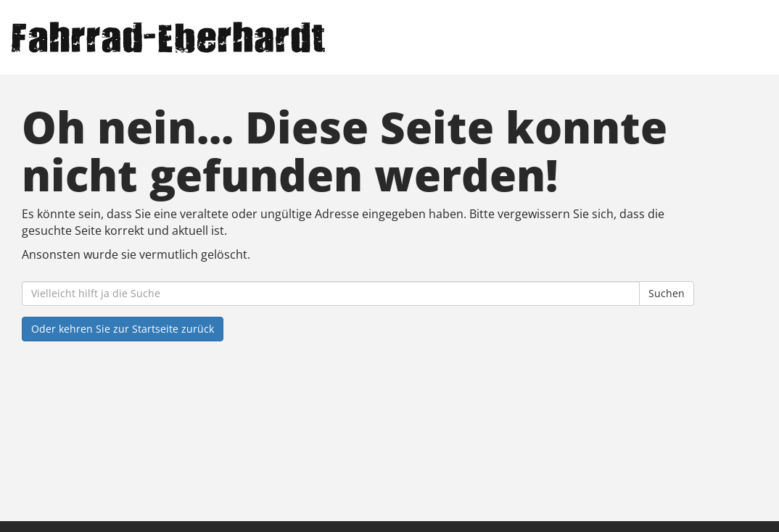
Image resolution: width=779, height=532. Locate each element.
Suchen (667, 293)
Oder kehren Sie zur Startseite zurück (123, 329)
